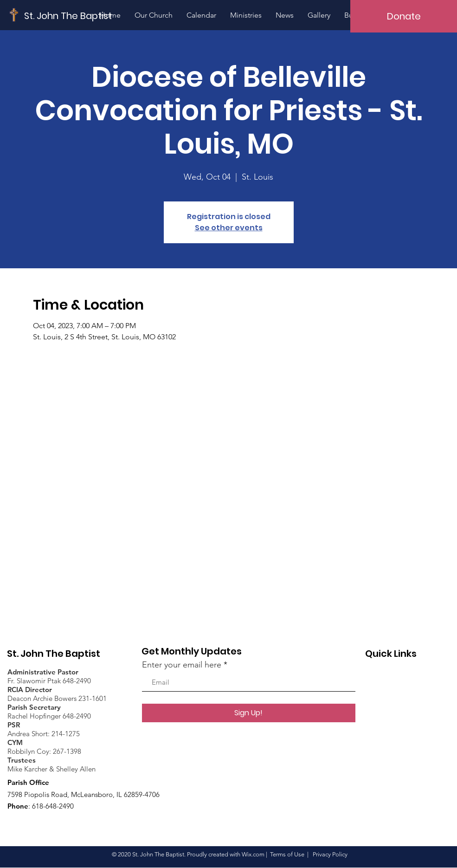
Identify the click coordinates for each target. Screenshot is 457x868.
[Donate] (404, 16)
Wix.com (253, 854)
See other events (229, 228)
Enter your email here (182, 665)
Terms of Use (287, 854)
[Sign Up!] (249, 713)
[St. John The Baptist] (68, 16)
